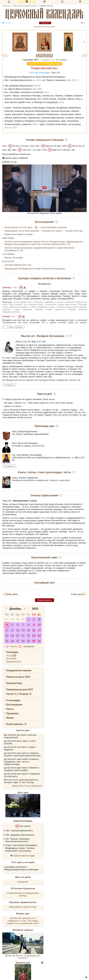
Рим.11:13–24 (23, 342)
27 (7, 619)
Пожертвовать (45, 23)
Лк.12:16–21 (78, 146)
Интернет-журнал (23, 930)
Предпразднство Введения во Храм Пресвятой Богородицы (35, 77)
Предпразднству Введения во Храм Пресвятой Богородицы (35, 269)
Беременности (14, 662)
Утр (4, 146)
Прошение (23, 882)
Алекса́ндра (44, 108)
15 (28, 630)
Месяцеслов (39, 27)
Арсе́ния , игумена (58, 118)
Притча (42, 394)
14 (23, 630)
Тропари (23, 278)
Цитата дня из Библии (15, 158)
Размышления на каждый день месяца (23, 894)
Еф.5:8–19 (51, 146)
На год (11, 656)
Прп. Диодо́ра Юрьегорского (23, 86)
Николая (60, 111)
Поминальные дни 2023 (20, 689)
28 (12, 619)
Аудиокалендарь (23, 821)
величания (64, 278)
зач (27, 146)
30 (23, 619)
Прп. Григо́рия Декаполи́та (23, 80)
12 (12, 630)
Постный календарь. (40, 73)
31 (39, 641)
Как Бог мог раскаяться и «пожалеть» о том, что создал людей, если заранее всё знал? (23, 921)
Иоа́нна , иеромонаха (22, 118)
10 (39, 625)
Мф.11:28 (26, 348)
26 (12, 641)
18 (7, 636)
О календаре (13, 700)
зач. (60, 146)
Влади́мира (68, 108)
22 (28, 636)
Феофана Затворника (50, 336)
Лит (37, 146)
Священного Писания (50, 140)
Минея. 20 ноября (14, 258)
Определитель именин (19, 670)
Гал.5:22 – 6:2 (29, 150)
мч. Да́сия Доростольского (23, 89)
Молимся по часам (52, 231)
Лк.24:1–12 (18, 146)
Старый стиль (48, 60)
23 (34, 636)
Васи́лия (37, 111)
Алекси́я (22, 108)
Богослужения (14, 705)
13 (18, 630)
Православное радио (24, 856)
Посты (10, 709)
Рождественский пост (44, 68)
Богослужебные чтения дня (16, 154)
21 (23, 636)
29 (18, 619)
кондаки (36, 278)
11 (7, 630)
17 (39, 630)
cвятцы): (48, 27)
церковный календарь (44, 14)
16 (34, 630)
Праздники (12, 713)
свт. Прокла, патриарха (59, 80)
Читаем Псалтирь (74, 231)
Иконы (10, 718)
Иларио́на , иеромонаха (42, 121)
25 (7, 641)
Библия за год (9, 162)
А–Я (53, 27)
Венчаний (11, 659)
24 (39, 636)
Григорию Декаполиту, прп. (18, 265)
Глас (53, 73)
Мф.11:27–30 (59, 150)
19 (12, 636)
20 (18, 636)
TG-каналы (7, 23)
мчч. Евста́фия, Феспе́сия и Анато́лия (27, 92)
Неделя (32, 64)
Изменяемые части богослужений (22, 231)
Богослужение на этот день (19, 227)
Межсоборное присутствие (23, 907)
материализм (33, 538)
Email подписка (17, 724)
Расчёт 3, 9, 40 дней (19, 694)
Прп (14, 150)
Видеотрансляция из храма (19, 234)
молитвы (48, 278)
